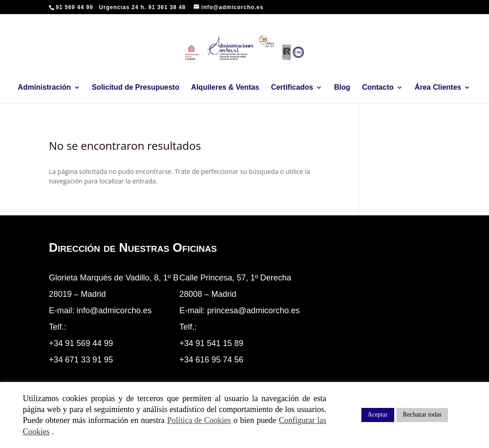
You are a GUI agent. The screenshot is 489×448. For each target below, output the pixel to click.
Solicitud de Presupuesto (135, 88)
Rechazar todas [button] (422, 415)
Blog (342, 88)
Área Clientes (438, 88)
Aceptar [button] (378, 415)
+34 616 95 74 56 (211, 360)
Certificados (292, 88)
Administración (44, 88)
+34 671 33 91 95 (81, 360)
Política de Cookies (199, 420)
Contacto (378, 88)
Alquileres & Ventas (225, 88)
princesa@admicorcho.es (253, 311)
